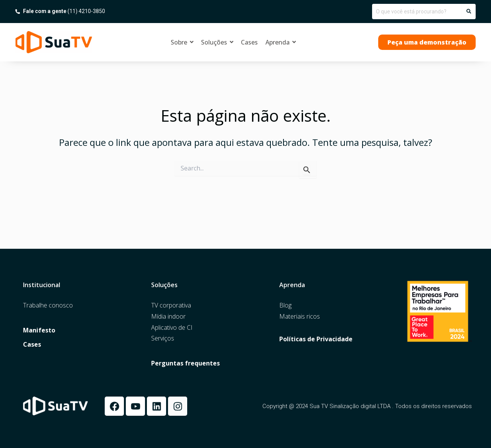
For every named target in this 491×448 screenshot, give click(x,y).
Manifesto (39, 330)
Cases (32, 345)
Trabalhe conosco (48, 305)
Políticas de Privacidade (316, 339)
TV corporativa (171, 305)
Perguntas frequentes (185, 363)
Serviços (163, 338)
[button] (427, 42)
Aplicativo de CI (172, 328)
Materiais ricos (300, 317)
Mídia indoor (168, 317)
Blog (285, 305)
